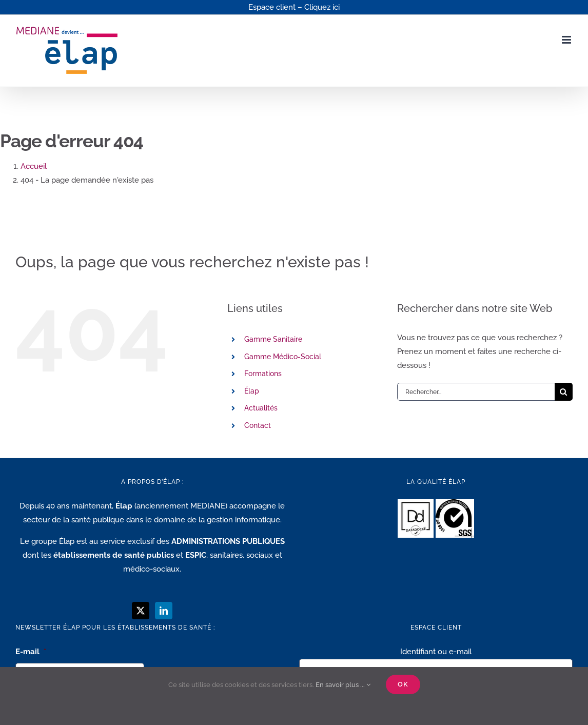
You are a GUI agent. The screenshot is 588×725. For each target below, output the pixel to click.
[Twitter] (141, 611)
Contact (258, 425)
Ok (403, 684)
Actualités (261, 408)
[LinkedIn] (164, 611)
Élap (252, 391)
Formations (263, 374)
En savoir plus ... (343, 685)
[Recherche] (564, 392)
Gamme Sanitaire (273, 339)
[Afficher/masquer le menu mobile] (567, 40)
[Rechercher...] (476, 392)
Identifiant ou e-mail (436, 652)
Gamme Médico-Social (283, 357)
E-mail (31, 652)
